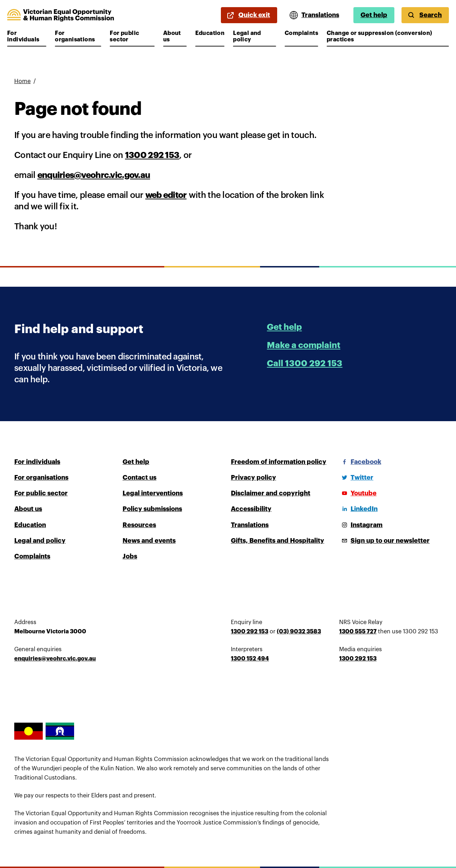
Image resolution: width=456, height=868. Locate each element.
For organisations (76, 36)
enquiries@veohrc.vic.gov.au (94, 175)
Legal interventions (153, 493)
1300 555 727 (358, 632)
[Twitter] (356, 478)
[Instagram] (361, 525)
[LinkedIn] (358, 509)
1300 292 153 (152, 155)
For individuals (27, 36)
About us (175, 36)
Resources (139, 525)
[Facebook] (360, 462)
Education (210, 33)
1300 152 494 (250, 659)
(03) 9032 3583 (299, 632)
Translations (250, 525)
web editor (166, 195)
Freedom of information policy (279, 462)
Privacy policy (253, 478)
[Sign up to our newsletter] (384, 541)
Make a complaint (304, 345)
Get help (374, 15)
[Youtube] (358, 493)
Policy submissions (152, 509)
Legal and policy (254, 36)
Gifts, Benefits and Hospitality (278, 541)
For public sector (131, 36)
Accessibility (251, 509)
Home (22, 81)
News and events (149, 541)
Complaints (301, 33)
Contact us (139, 478)
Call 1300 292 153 (305, 363)
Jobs (130, 556)
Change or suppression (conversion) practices (380, 36)
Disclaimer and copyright (271, 493)
